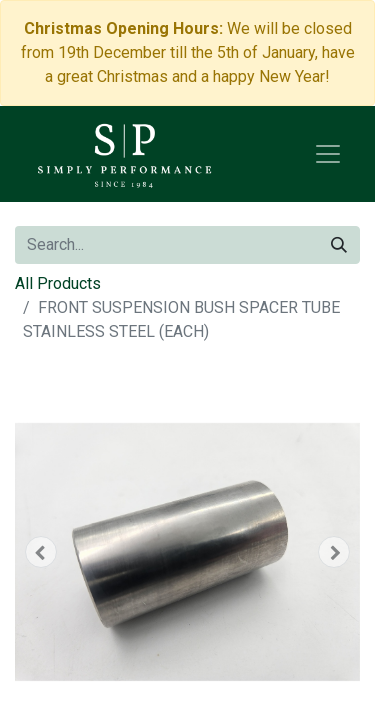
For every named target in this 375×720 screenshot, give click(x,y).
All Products (58, 283)
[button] (41, 552)
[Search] (339, 245)
